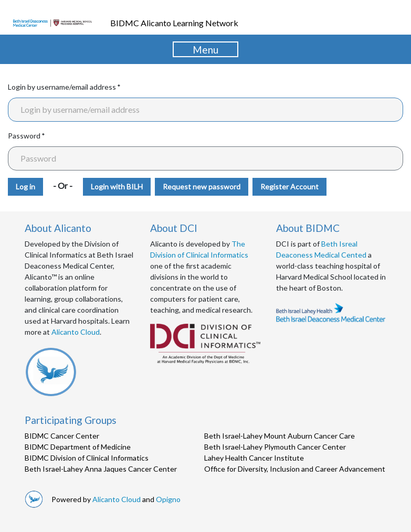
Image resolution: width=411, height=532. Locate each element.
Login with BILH (117, 187)
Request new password (202, 187)
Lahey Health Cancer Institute (254, 458)
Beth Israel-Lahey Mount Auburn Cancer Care (280, 436)
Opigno (168, 499)
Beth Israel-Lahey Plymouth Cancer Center (275, 447)
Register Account (289, 187)
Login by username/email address (62, 87)
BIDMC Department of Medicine (78, 447)
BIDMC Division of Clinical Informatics (87, 458)
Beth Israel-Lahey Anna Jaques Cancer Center (101, 469)
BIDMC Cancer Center (62, 436)
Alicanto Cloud (76, 332)
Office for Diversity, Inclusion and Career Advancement (295, 469)
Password (24, 136)
